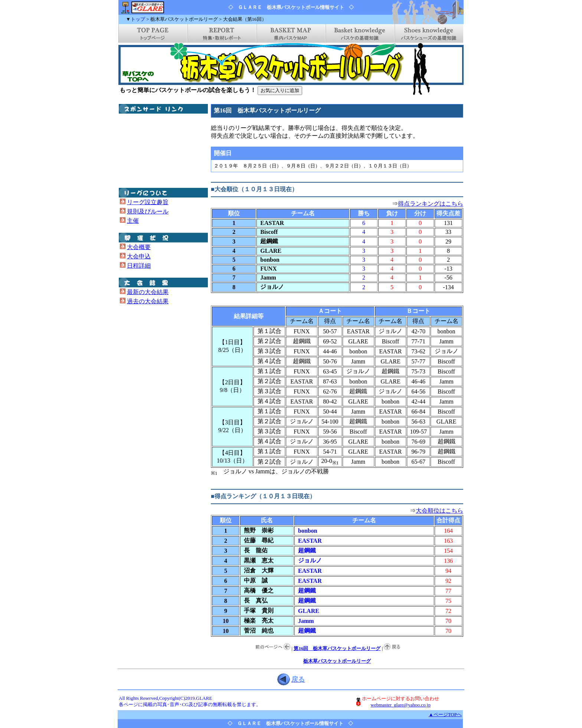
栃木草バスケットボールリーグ (337, 661)
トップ (138, 19)
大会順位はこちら (439, 511)
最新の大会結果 (148, 292)
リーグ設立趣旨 (148, 202)
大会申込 (139, 256)
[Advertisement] (156, 151)
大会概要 (139, 247)
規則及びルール (148, 211)
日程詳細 (139, 266)
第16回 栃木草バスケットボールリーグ (337, 648)
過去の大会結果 (148, 301)
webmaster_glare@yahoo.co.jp (401, 705)
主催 (133, 221)
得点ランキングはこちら (431, 204)
